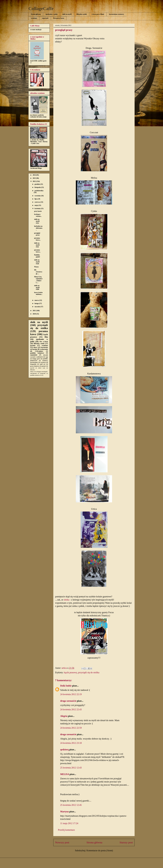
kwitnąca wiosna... (38, 215)
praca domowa (35, 366)
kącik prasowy (70, 672)
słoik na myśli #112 (37, 221)
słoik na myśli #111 (37, 245)
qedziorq (64, 750)
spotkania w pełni (51, 14)
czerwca (37, 202)
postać (44, 366)
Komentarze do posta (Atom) (100, 850)
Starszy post (126, 842)
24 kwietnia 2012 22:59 (71, 728)
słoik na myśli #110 (37, 262)
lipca (36, 199)
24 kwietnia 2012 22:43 (71, 709)
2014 (35, 175)
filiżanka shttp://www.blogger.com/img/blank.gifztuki (39, 372)
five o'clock (44, 342)
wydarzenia (44, 349)
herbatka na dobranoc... (38, 228)
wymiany (34, 18)
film (46, 337)
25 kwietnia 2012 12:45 (71, 805)
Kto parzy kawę (59, 18)
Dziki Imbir (66, 686)
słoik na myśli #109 (37, 288)
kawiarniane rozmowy (117, 14)
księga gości (36, 359)
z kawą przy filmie (98, 14)
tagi (47, 357)
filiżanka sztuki (82, 14)
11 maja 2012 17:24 (69, 823)
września (38, 196)
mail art (43, 364)
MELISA (65, 774)
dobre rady (42, 368)
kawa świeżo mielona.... (38, 294)
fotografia (33, 364)
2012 (35, 181)
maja (36, 205)
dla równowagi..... (38, 272)
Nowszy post (62, 842)
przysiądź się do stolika (89, 672)
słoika (67, 600)
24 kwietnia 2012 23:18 (71, 743)
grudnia (37, 184)
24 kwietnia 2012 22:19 (71, 694)
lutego (37, 303)
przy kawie (38, 211)
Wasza (36, 267)
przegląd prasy (37, 234)
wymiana (45, 345)
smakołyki (34, 355)
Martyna (65, 812)
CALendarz (39, 351)
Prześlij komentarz (66, 830)
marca (37, 300)
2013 (35, 178)
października (39, 191)
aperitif (32, 368)
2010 (35, 314)
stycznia (37, 307)
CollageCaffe (41, 9)
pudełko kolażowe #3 (36, 375)
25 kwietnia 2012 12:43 (71, 768)
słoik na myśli (67, 14)
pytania (33, 345)
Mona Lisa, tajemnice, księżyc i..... (38, 280)
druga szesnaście (68, 701)
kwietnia (38, 209)
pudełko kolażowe (37, 353)
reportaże (45, 18)
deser (35, 347)
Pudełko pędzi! (37, 256)
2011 (34, 311)
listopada (38, 187)
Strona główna (36, 14)
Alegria (64, 716)
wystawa (43, 362)
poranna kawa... (37, 239)
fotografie (43, 373)
